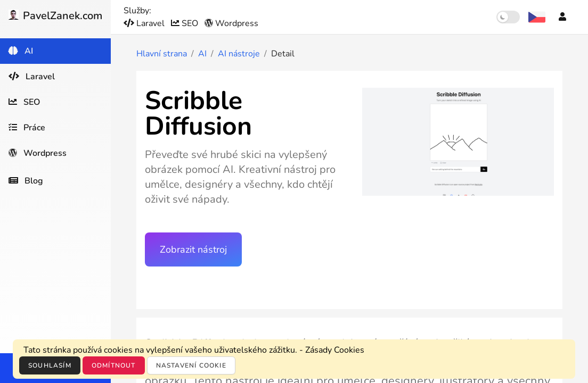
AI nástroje (239, 54)
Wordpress (231, 23)
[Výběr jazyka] (537, 17)
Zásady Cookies (335, 350)
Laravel (145, 23)
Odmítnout (114, 365)
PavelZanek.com (55, 16)
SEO (186, 23)
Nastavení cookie (191, 365)
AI (202, 54)
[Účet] (562, 17)
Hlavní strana (162, 54)
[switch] (508, 17)
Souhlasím (50, 365)
